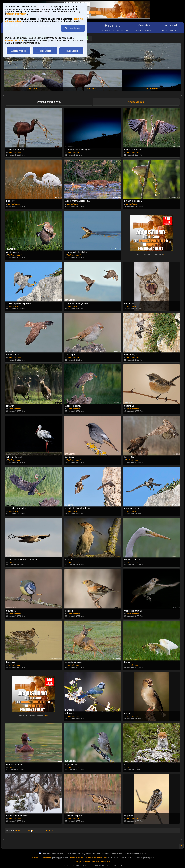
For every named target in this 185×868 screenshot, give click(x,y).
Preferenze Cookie (14, 40)
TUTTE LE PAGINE (22, 831)
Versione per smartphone (41, 858)
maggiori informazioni (16, 14)
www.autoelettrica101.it (101, 862)
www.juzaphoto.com (83, 862)
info (164, 254)
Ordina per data (136, 102)
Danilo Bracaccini (15, 153)
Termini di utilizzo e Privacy (80, 858)
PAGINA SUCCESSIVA (43, 831)
